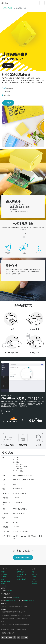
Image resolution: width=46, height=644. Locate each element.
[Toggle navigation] (42, 3)
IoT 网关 (4, 572)
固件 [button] (16, 536)
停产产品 (4, 586)
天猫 (8, 591)
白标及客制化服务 (21, 579)
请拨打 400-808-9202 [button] (23, 558)
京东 (11, 591)
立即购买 (8, 66)
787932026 (16, 597)
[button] (5, 126)
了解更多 (8, 103)
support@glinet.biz (29, 600)
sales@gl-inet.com (11, 600)
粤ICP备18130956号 (8, 633)
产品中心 (11, 8)
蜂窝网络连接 (20, 572)
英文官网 (34, 584)
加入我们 (34, 581)
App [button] (23, 536)
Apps (33, 579)
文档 (33, 572)
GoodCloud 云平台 (22, 574)
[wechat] (26, 637)
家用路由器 (4, 577)
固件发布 (34, 574)
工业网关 (4, 579)
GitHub (34, 577)
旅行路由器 (4, 574)
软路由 (3, 584)
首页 (4, 8)
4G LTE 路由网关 (6, 581)
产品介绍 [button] (32, 536)
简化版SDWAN (21, 577)
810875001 (15, 594)
